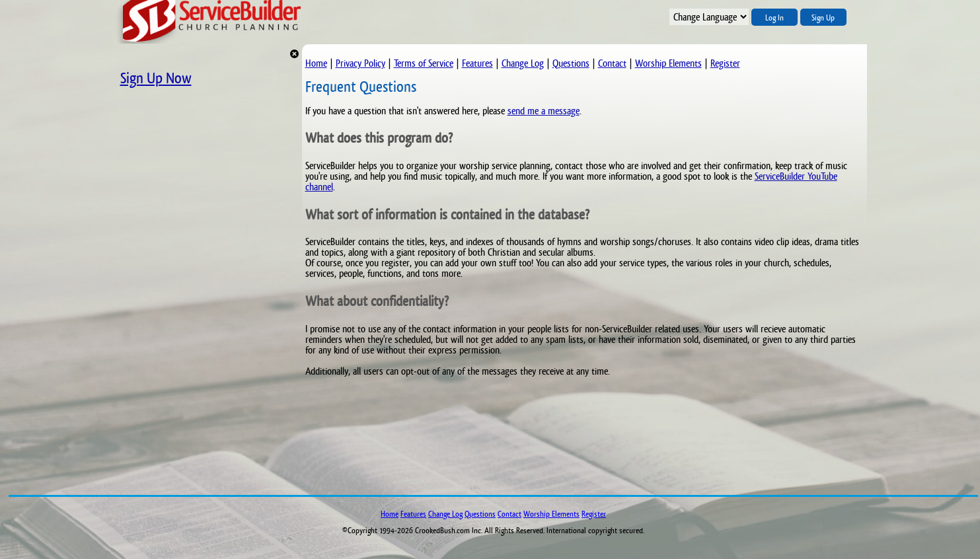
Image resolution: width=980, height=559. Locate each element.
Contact (612, 63)
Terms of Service (424, 63)
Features (477, 63)
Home (316, 63)
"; (709, 17)
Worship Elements (668, 63)
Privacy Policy (360, 63)
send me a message (544, 111)
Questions (571, 63)
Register (725, 63)
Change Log (523, 63)
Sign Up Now (156, 78)
